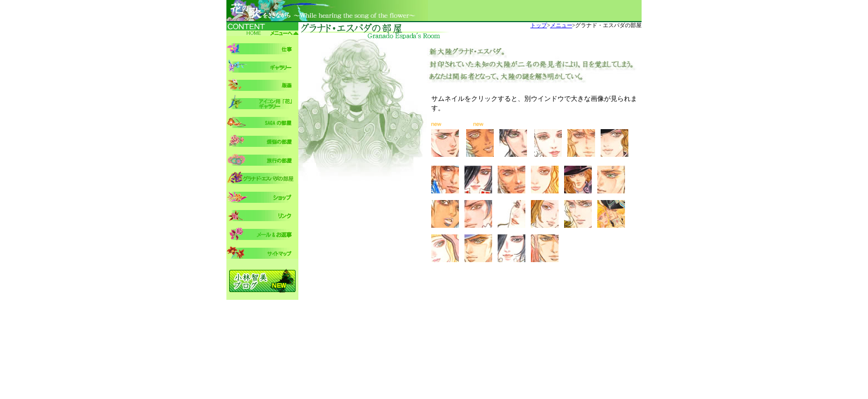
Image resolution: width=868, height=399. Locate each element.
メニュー (561, 25)
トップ (539, 25)
